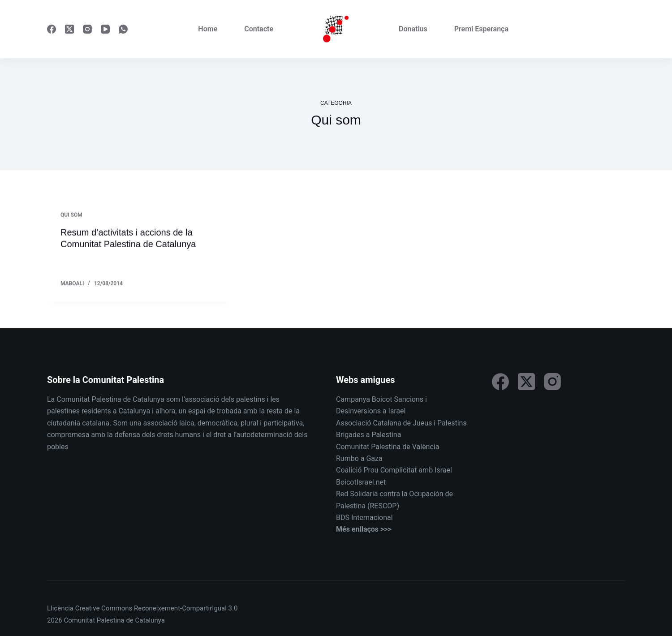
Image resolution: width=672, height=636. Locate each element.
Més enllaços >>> (364, 529)
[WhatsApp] (123, 29)
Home (208, 29)
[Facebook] (52, 29)
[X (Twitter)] (69, 29)
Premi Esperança (481, 29)
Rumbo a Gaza (359, 458)
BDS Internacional (364, 518)
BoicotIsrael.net (361, 482)
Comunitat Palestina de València (388, 447)
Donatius (413, 29)
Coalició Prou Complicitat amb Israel (394, 470)
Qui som (71, 215)
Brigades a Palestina (368, 435)
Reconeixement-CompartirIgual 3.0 (186, 608)
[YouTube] (105, 29)
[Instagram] (87, 29)
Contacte (259, 29)
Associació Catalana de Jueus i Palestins (401, 423)
